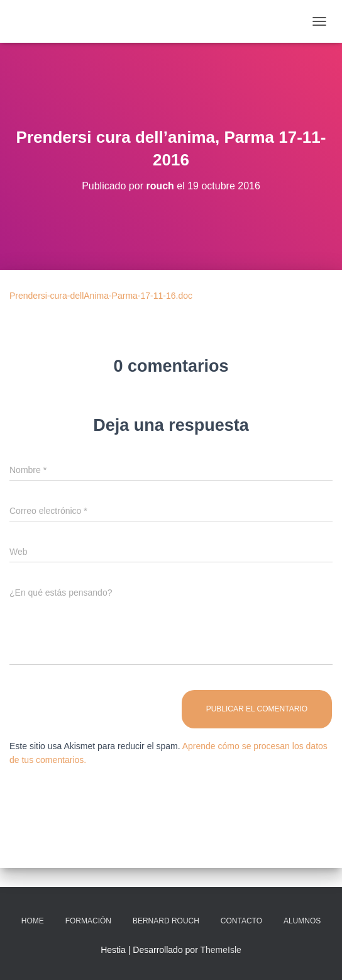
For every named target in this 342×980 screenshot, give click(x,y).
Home (33, 921)
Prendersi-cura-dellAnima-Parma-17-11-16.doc (101, 296)
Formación (88, 921)
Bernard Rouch (166, 921)
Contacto (241, 921)
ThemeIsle (220, 950)
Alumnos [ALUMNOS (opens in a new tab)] (302, 921)
